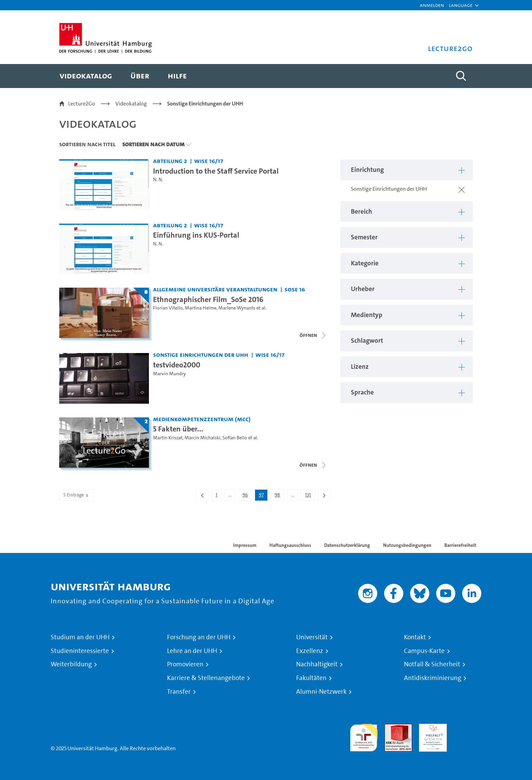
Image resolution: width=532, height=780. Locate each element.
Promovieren (185, 664)
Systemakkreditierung (467, 728)
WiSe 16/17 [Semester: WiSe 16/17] (209, 161)
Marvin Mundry (169, 374)
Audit (391, 728)
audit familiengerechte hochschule (364, 736)
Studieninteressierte (80, 651)
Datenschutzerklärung (347, 545)
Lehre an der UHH (192, 651)
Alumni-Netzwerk (321, 692)
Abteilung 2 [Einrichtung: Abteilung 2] (170, 161)
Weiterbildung (71, 664)
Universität (312, 637)
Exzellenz (310, 651)
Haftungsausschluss (290, 545)
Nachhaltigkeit (317, 664)
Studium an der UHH (80, 637)
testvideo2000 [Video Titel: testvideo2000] (177, 365)
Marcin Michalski (202, 438)
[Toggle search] (461, 76)
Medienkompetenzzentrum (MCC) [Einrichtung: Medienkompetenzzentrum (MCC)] (202, 419)
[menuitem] (86, 76)
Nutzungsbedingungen (407, 545)
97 (263, 496)
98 (279, 496)
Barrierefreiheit (460, 545)
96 (247, 496)
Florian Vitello (168, 308)
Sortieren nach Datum (153, 144)
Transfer (179, 692)
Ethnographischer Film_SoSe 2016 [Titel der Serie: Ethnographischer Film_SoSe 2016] (208, 299)
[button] (461, 5)
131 (310, 496)
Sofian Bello (235, 438)
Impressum (245, 545)
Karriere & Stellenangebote (206, 678)
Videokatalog (131, 104)
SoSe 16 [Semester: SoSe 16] (295, 289)
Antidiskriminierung (433, 678)
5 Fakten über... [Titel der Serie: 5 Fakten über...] (178, 429)
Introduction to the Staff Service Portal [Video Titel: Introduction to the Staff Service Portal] (216, 171)
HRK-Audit (431, 728)
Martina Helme (201, 308)
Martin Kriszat (168, 438)
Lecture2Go (82, 104)
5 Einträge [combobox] (76, 495)
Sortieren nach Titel (87, 144)
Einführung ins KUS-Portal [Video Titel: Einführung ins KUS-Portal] (196, 235)
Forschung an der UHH (199, 637)
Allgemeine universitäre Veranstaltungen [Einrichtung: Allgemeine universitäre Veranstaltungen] (215, 289)
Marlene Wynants (237, 308)
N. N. (158, 180)
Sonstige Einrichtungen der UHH (205, 104)
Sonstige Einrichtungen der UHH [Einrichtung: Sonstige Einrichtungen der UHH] (201, 355)
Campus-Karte (424, 651)
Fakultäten (311, 678)
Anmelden (432, 5)
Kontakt (415, 637)
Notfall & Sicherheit (432, 664)
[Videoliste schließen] (313, 335)
